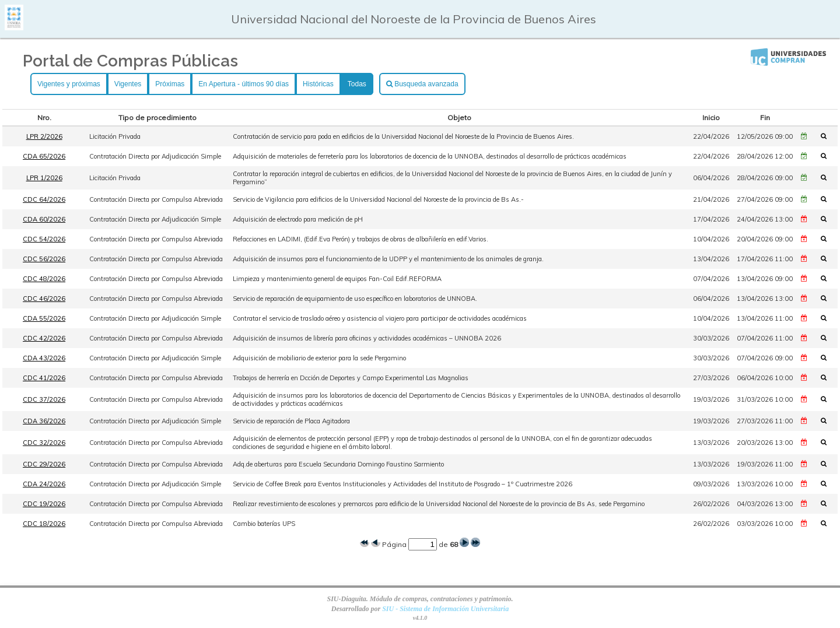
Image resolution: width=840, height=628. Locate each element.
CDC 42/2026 (44, 338)
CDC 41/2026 (44, 378)
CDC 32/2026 (44, 443)
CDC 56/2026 (44, 259)
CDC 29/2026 (44, 464)
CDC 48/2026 (44, 279)
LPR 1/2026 (44, 178)
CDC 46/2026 (44, 299)
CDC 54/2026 (44, 239)
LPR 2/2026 (44, 136)
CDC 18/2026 (44, 524)
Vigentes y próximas (69, 84)
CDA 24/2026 (44, 484)
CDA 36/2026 (44, 421)
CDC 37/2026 (44, 399)
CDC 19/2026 (44, 504)
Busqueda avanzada (422, 84)
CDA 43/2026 (44, 358)
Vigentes (128, 84)
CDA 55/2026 (44, 318)
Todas (357, 84)
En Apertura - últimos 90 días (244, 84)
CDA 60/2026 (44, 219)
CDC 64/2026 (44, 199)
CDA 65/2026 (44, 156)
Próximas (170, 84)
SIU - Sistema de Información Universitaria (445, 609)
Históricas (318, 84)
